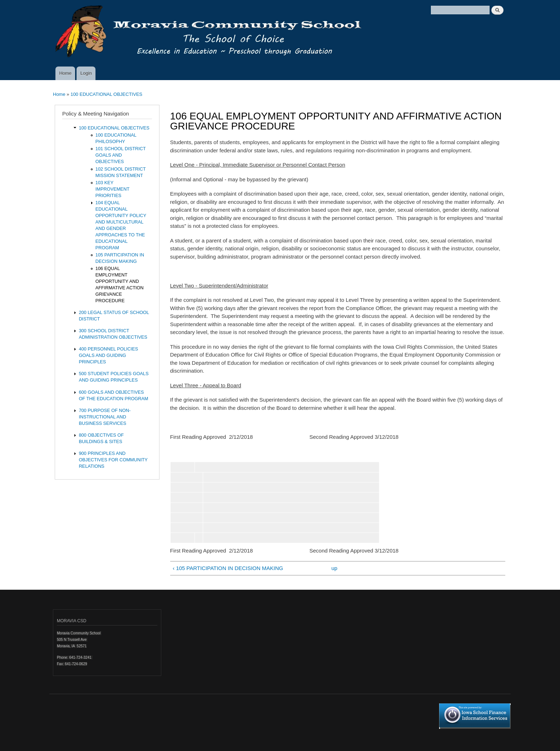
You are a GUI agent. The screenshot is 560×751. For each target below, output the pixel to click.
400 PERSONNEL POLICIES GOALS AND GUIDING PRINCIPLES (108, 355)
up (335, 568)
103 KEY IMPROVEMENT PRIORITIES (112, 189)
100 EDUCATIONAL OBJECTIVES (106, 94)
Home (65, 73)
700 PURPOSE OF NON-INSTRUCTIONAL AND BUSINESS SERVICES (105, 417)
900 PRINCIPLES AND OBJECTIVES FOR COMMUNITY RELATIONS (113, 460)
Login (86, 73)
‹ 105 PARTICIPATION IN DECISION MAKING (228, 568)
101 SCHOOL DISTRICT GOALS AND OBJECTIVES (121, 155)
